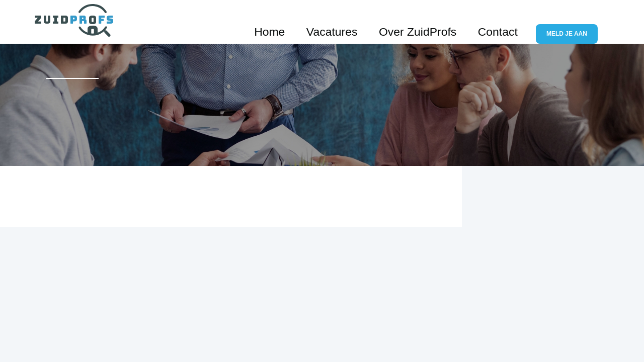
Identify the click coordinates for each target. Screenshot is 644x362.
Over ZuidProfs (456, 21)
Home (350, 21)
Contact (513, 21)
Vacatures (395, 21)
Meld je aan (573, 22)
